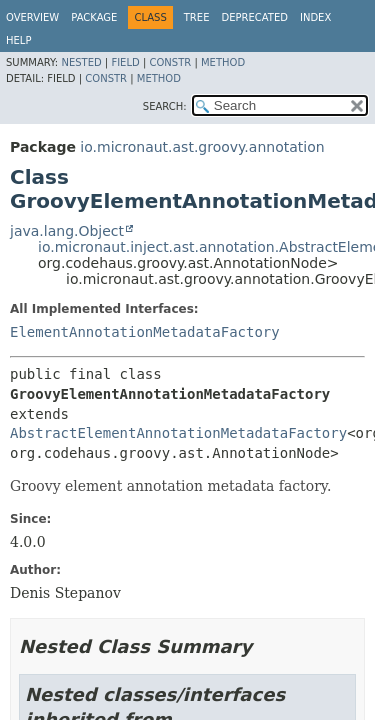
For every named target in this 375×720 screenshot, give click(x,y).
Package (94, 17)
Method (223, 62)
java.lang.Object (67, 231)
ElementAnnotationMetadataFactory (145, 332)
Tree (197, 17)
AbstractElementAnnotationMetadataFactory (178, 433)
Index (315, 17)
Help (18, 40)
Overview (32, 17)
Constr (170, 62)
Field (125, 62)
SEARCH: (165, 106)
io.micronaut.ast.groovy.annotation (202, 147)
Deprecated (254, 17)
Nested (81, 62)
